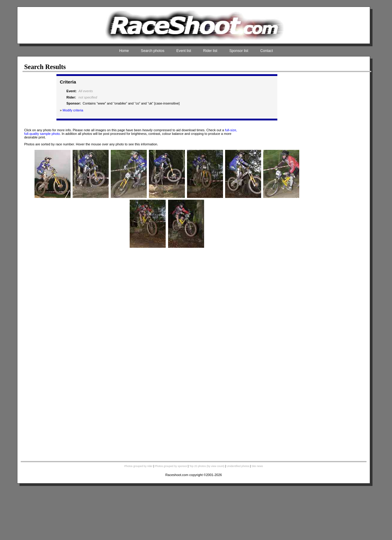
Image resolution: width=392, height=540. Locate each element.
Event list (184, 51)
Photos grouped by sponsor (171, 466)
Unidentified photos (238, 466)
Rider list (210, 51)
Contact (267, 51)
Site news (257, 466)
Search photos (152, 51)
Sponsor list (239, 51)
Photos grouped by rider (138, 466)
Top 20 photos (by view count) (207, 466)
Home (124, 51)
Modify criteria (73, 110)
